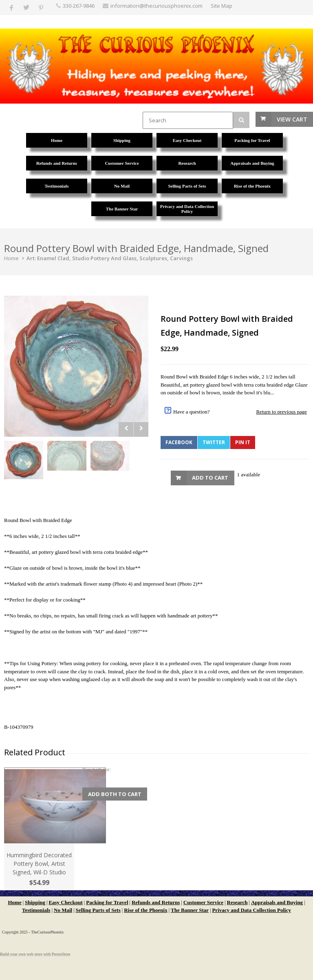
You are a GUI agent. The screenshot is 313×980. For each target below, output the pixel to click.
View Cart (292, 119)
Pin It (243, 442)
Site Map (222, 6)
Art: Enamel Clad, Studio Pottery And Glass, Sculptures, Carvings (110, 258)
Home (11, 258)
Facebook (179, 442)
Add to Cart (210, 478)
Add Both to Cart (115, 794)
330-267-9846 (79, 6)
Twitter (214, 442)
